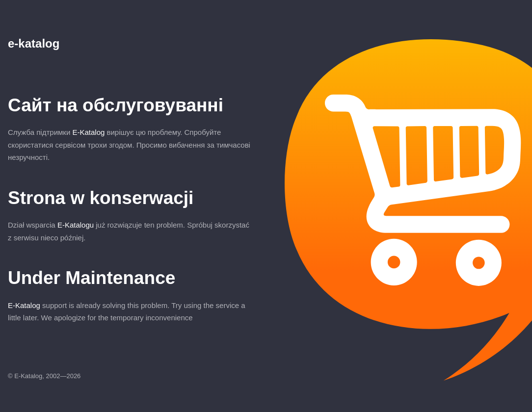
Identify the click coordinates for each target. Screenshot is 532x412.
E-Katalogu (76, 225)
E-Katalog (88, 132)
